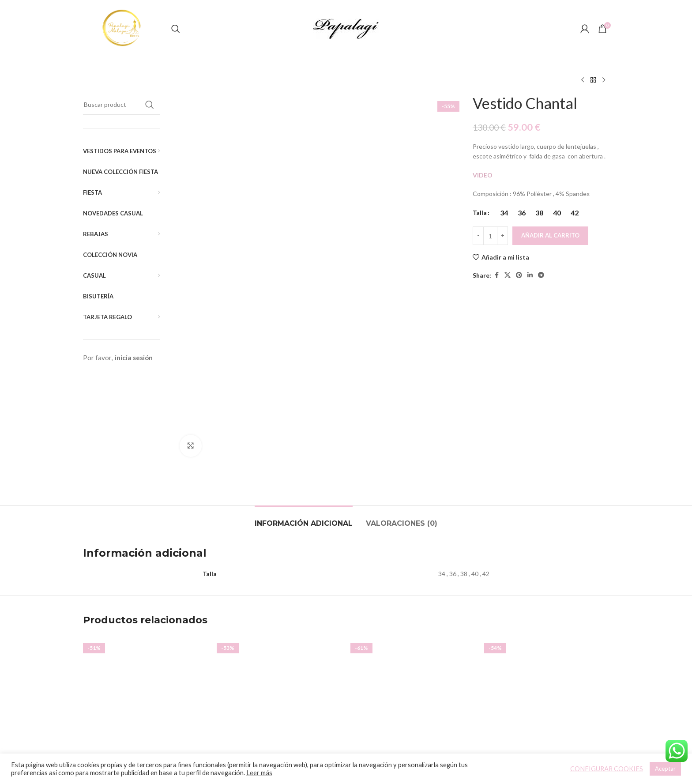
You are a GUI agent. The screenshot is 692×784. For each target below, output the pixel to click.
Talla (480, 213)
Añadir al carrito (550, 235)
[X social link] (508, 275)
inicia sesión (134, 358)
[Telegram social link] (541, 275)
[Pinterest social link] (519, 275)
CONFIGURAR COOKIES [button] (607, 769)
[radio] (504, 213)
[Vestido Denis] (547, 574)
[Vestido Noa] (413, 574)
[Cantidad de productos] (490, 236)
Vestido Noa (413, 656)
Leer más (259, 773)
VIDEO (483, 175)
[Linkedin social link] (530, 275)
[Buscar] (176, 29)
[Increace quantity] (502, 236)
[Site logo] (123, 28)
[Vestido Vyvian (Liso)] (279, 574)
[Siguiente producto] (604, 80)
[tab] (304, 394)
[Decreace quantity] (478, 236)
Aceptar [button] (665, 769)
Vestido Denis (547, 644)
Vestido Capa (146, 644)
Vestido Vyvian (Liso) (279, 644)
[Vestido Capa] (145, 574)
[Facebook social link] (496, 275)
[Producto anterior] (583, 80)
